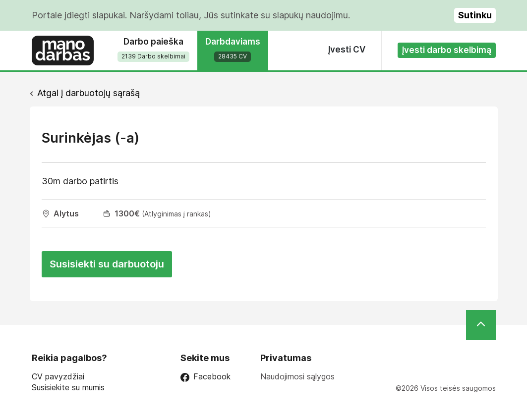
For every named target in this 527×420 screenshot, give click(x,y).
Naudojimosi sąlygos (297, 376)
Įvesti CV (347, 50)
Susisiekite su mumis (68, 388)
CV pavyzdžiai (58, 377)
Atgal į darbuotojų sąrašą (88, 93)
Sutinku (475, 15)
